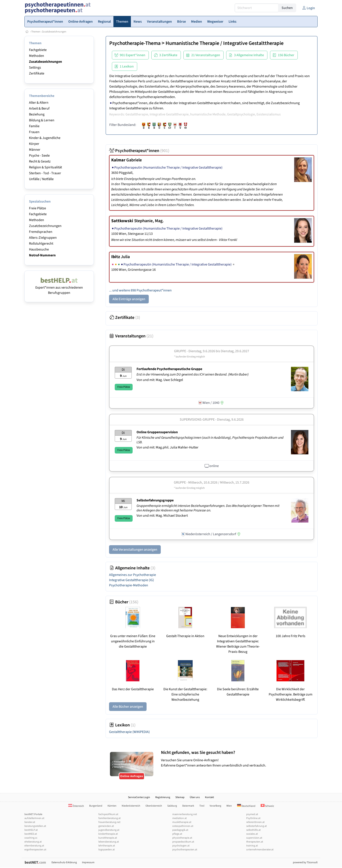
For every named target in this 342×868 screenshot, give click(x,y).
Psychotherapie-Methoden (129, 585)
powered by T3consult (305, 862)
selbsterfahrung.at (256, 826)
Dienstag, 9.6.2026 (230, 420)
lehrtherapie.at (107, 846)
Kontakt (209, 797)
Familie (34, 126)
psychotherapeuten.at (185, 850)
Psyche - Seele (39, 156)
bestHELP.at (31, 830)
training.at (252, 846)
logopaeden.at (107, 850)
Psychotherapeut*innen (139, 151)
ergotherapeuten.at (35, 850)
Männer (35, 150)
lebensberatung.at (109, 842)
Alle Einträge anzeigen (129, 299)
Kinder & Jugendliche (45, 138)
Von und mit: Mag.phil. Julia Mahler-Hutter (168, 447)
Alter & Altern (39, 103)
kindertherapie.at (108, 834)
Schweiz (267, 806)
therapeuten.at (255, 842)
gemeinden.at (106, 826)
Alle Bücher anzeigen (128, 707)
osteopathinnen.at (183, 826)
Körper (34, 144)
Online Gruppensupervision (157, 432)
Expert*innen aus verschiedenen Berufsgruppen (59, 288)
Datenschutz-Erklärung (64, 862)
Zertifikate (37, 73)
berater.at (30, 822)
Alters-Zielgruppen (43, 238)
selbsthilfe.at (253, 830)
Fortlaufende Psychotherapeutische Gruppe (169, 369)
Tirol (202, 806)
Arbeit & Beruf (39, 108)
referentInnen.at (255, 822)
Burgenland (96, 806)
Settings (35, 68)
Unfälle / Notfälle (41, 179)
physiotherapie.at (182, 838)
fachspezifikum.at (108, 814)
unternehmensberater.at (260, 850)
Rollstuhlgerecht (41, 244)
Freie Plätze (38, 208)
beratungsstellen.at (35, 826)
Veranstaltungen (131, 336)
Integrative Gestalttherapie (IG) (132, 580)
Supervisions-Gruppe (197, 420)
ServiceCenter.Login (139, 797)
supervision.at (254, 838)
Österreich (76, 806)
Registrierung (163, 797)
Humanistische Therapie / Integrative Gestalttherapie (225, 43)
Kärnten (112, 806)
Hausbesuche (39, 249)
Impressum (88, 862)
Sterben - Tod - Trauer (45, 173)
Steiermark (188, 806)
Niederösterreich (131, 806)
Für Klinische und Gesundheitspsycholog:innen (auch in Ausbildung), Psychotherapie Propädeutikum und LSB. (210, 440)
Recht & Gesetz (40, 161)
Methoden (37, 56)
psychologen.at (181, 846)
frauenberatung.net (109, 822)
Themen (36, 32)
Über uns (195, 797)
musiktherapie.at (182, 822)
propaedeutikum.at (183, 842)
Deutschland (246, 806)
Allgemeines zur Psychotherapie (133, 575)
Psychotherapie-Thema (135, 43)
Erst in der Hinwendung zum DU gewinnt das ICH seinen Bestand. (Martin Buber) (193, 374)
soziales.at (252, 834)
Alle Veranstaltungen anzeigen (135, 550)
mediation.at (180, 818)
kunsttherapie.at (108, 838)
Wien (229, 806)
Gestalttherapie (129, 732)
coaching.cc (31, 838)
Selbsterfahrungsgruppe (155, 500)
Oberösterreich (154, 806)
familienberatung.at (109, 818)
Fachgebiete (38, 50)
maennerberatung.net (185, 814)
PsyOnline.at (253, 818)
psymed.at (252, 814)
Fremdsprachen (41, 232)
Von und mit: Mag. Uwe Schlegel (160, 380)
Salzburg (172, 806)
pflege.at (177, 834)
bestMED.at (31, 834)
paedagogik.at (180, 830)
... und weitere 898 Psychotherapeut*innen (140, 290)
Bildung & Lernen (42, 120)
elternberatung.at (34, 846)
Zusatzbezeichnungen (54, 32)
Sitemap (180, 797)
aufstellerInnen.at (34, 818)
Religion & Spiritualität (45, 167)
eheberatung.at (33, 842)
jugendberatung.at (109, 830)
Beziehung (37, 114)
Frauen (34, 132)
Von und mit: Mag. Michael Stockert (162, 516)
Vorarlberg (215, 806)
